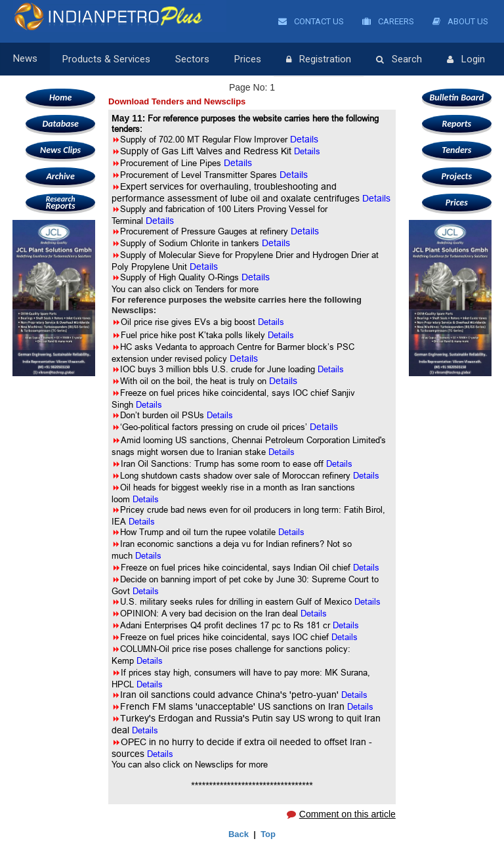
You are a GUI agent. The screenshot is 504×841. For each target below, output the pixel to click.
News (25, 59)
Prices (248, 59)
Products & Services (106, 59)
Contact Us (311, 21)
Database (60, 124)
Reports (60, 203)
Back (239, 834)
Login (466, 60)
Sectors (192, 59)
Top (268, 834)
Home (60, 97)
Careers (388, 21)
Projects (457, 176)
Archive (60, 176)
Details (307, 151)
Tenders (456, 150)
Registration (319, 60)
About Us (460, 21)
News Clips (60, 150)
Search (399, 60)
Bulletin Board (457, 97)
